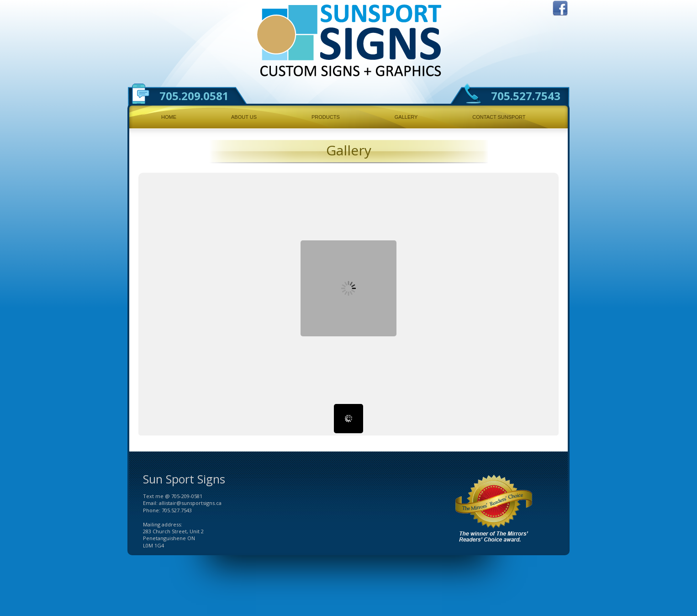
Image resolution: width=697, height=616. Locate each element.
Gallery (406, 117)
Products (326, 117)
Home (169, 117)
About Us (244, 117)
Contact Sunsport (499, 117)
